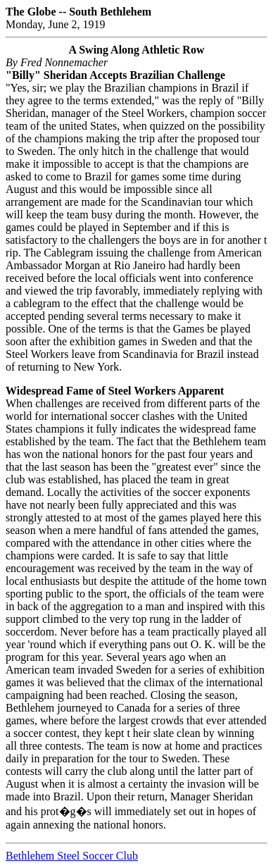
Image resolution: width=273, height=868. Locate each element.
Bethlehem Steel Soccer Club (72, 856)
